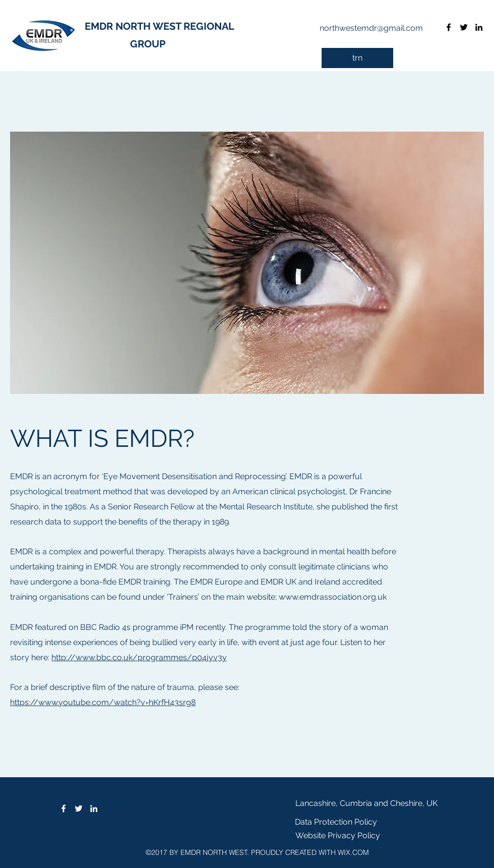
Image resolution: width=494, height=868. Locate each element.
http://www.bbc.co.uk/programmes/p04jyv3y (139, 657)
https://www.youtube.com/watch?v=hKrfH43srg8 (103, 702)
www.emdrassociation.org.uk (333, 597)
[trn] (357, 58)
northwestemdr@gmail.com (371, 28)
